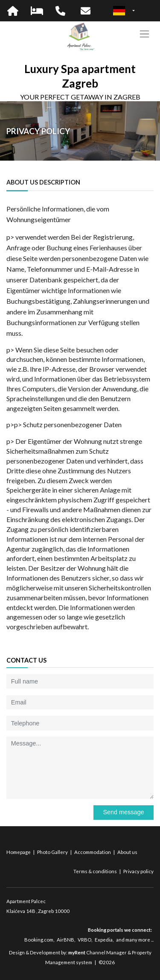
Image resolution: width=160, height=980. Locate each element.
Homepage (19, 852)
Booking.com (39, 940)
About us (127, 852)
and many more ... (135, 940)
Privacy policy (138, 871)
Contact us (26, 660)
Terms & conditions (96, 871)
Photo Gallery (53, 852)
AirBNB (65, 940)
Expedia (104, 940)
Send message (123, 812)
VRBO (84, 940)
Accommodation (93, 852)
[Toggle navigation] (144, 34)
